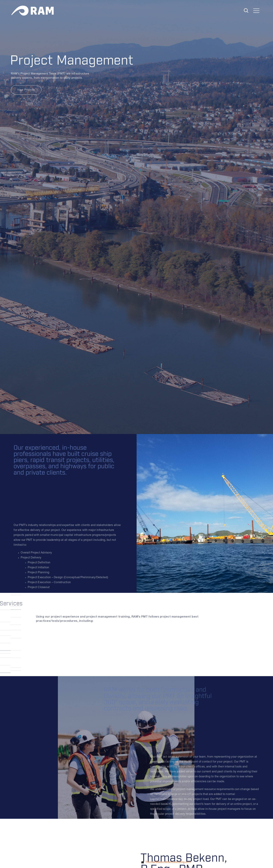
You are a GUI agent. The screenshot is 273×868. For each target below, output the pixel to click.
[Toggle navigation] (256, 11)
